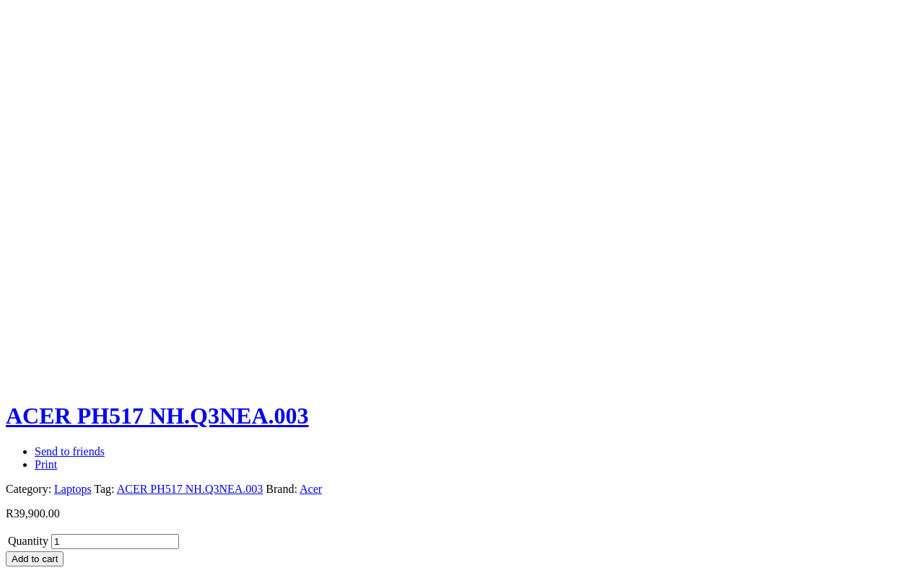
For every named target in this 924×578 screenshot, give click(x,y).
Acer (311, 489)
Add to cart (35, 559)
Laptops (73, 489)
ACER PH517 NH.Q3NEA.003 (190, 489)
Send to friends (70, 451)
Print (46, 464)
